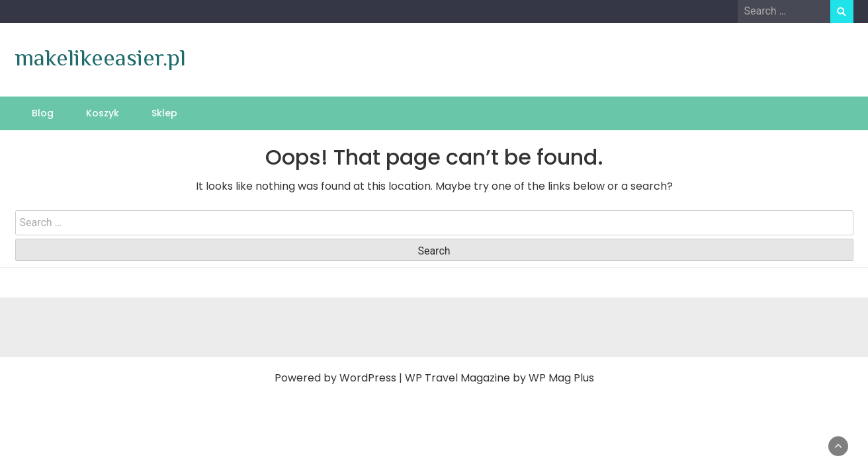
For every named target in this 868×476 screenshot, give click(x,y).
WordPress (368, 378)
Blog (43, 113)
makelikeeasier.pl (101, 58)
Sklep (164, 113)
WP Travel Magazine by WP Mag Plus (499, 378)
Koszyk (103, 113)
